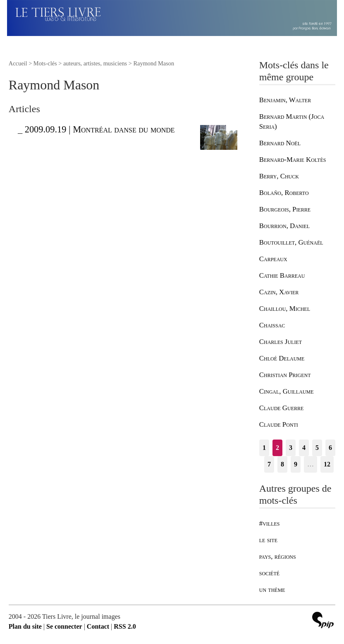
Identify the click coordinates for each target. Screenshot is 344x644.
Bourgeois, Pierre (285, 209)
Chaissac (272, 325)
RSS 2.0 (125, 626)
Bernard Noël (280, 143)
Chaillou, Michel (285, 309)
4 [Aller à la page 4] (304, 448)
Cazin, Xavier (279, 292)
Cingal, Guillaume (287, 391)
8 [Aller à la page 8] (282, 464)
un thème (272, 590)
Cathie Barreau (282, 275)
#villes (270, 523)
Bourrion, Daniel (284, 226)
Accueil (18, 63)
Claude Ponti (279, 424)
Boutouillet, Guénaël (291, 242)
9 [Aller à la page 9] (296, 464)
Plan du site (25, 626)
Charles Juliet (281, 342)
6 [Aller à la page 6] (330, 448)
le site (268, 540)
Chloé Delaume (282, 358)
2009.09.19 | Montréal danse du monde (100, 129)
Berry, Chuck (279, 176)
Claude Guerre (282, 408)
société (269, 573)
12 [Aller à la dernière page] (327, 464)
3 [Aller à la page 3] (291, 448)
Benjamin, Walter (285, 100)
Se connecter (64, 626)
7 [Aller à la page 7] (269, 464)
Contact (98, 626)
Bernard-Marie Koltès (293, 160)
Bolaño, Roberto (284, 193)
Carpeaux (273, 259)
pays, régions (278, 556)
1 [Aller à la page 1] (264, 448)
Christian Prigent (285, 375)
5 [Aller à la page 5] (317, 448)
